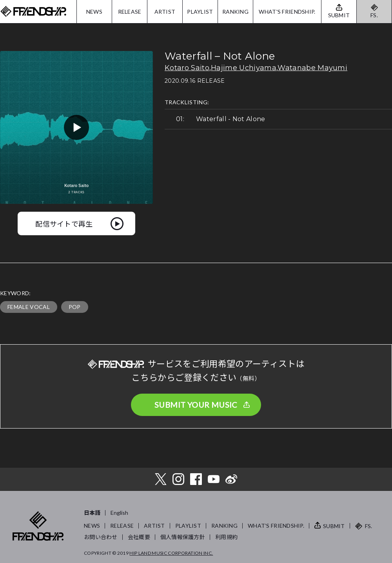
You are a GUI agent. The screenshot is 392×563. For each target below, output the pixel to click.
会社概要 (139, 537)
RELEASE (130, 12)
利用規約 (226, 537)
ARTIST (165, 12)
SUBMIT (334, 526)
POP (75, 307)
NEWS (94, 12)
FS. (374, 15)
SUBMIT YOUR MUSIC (196, 405)
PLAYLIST (200, 12)
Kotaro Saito (187, 68)
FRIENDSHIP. (33, 12)
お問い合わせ (101, 537)
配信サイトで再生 (64, 223)
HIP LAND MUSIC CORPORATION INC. (171, 553)
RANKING (235, 12)
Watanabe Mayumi (312, 68)
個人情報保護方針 (183, 537)
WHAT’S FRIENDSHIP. (276, 526)
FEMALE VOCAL (29, 307)
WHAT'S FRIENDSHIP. (287, 12)
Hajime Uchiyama (244, 68)
